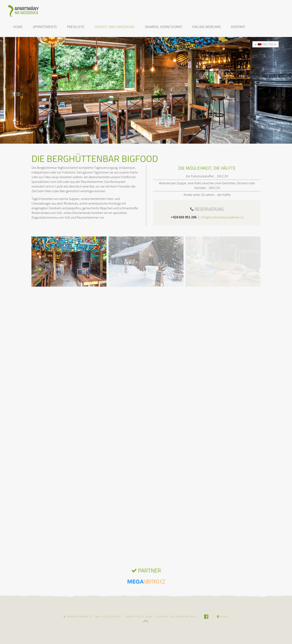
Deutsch (266, 44)
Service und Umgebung (115, 27)
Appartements (45, 27)
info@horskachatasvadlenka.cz (222, 217)
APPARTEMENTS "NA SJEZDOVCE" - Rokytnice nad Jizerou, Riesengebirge (132, 616)
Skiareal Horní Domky (163, 27)
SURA (222, 616)
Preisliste (76, 27)
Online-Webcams (207, 27)
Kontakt (238, 27)
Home (18, 27)
